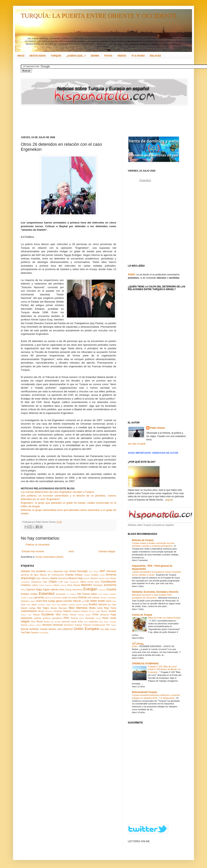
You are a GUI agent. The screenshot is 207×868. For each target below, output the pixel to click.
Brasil (108, 578)
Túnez (114, 625)
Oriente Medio (84, 615)
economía (110, 585)
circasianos (74, 582)
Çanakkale (25, 582)
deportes (87, 585)
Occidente (48, 614)
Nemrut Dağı (94, 611)
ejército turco (58, 590)
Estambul (46, 594)
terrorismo (69, 625)
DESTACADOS (38, 56)
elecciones (77, 590)
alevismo (25, 575)
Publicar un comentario (38, 545)
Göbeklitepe (57, 598)
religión (25, 621)
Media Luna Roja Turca (103, 608)
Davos (57, 585)
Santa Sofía (77, 622)
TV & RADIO (138, 56)
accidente (41, 571)
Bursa (113, 578)
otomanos (105, 615)
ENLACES (155, 56)
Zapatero (35, 632)
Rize (33, 622)
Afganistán (58, 571)
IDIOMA (95, 56)
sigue (169, 500)
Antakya (87, 575)
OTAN (95, 615)
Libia (114, 605)
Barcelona (63, 578)
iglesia (59, 601)
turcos (25, 629)
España (111, 589)
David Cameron (46, 585)
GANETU (25, 598)
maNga (32, 608)
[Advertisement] (99, 120)
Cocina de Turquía (142, 615)
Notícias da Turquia (143, 540)
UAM (59, 629)
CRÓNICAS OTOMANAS (145, 664)
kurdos (93, 604)
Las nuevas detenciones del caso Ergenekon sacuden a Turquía (57, 492)
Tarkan (38, 625)
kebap (85, 605)
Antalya (95, 575)
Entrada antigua (107, 551)
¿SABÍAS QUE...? (76, 56)
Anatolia (69, 575)
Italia (114, 601)
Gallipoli (113, 594)
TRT (108, 625)
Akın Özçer (94, 571)
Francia (86, 594)
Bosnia (102, 578)
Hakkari (96, 598)
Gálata (106, 594)
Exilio (135, 646)
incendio (68, 601)
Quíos (82, 618)
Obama (36, 615)
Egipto (46, 590)
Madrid (24, 608)
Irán (87, 601)
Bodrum (87, 578)
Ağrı (66, 571)
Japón (34, 605)
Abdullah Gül (28, 571)
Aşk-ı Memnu (43, 578)
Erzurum (102, 590)
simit (86, 622)
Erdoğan (90, 589)
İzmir (23, 605)
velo (107, 629)
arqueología (28, 578)
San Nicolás (55, 622)
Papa (113, 615)
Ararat (102, 575)
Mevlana (49, 611)
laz (109, 605)
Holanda (25, 601)
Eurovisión (61, 594)
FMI (79, 594)
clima (83, 582)
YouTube (25, 632)
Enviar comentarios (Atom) (49, 557)
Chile (45, 582)
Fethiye (73, 594)
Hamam (103, 598)
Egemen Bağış (34, 590)
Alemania (111, 571)
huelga (52, 601)
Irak (83, 601)
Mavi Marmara (78, 608)
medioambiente (29, 611)
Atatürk (54, 578)
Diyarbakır (98, 585)
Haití (89, 598)
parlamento (27, 618)
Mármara (63, 608)
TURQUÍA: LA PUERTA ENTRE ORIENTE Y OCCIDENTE (99, 16)
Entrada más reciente (33, 551)
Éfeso (23, 590)
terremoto (58, 625)
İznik (28, 605)
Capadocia (36, 582)
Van (102, 629)
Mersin (41, 611)
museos (76, 611)
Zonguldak (44, 633)
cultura (35, 585)
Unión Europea (86, 629)
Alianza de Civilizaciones (52, 575)
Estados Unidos (29, 594)
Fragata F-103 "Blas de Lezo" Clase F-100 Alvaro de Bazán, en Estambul (164, 669)
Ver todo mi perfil (137, 444)
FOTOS (108, 56)
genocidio (39, 598)
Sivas (106, 622)
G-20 (100, 594)
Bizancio (73, 578)
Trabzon (78, 625)
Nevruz (104, 611)
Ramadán (90, 618)
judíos (64, 605)
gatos (31, 598)
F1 (68, 594)
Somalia (113, 622)
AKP (102, 571)
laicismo (103, 605)
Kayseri (79, 605)
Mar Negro (43, 608)
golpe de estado (70, 598)
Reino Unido (109, 618)
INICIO (21, 56)
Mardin (54, 608)
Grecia (82, 597)
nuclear (112, 611)
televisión (47, 625)
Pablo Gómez (158, 428)
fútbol (94, 594)
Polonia (74, 618)
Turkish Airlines (48, 629)
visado (113, 629)
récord (99, 618)
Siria (101, 622)
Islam (94, 601)
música (84, 611)
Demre (64, 585)
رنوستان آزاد (138, 643)
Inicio (71, 551)
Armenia (111, 575)
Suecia (24, 625)
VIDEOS (122, 56)
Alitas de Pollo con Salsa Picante (164, 618)
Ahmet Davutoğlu (79, 571)
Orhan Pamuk (69, 615)
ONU (58, 615)
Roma (39, 622)
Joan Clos (56, 605)
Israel (101, 601)
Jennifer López (44, 605)
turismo (34, 629)
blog (80, 578)
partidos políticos (42, 618)
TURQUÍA (56, 56)
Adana (50, 571)
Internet (77, 601)
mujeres (67, 611)
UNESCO (68, 629)
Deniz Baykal (74, 585)
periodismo (57, 618)
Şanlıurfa (66, 622)
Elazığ (68, 590)
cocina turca (93, 582)
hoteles (32, 601)
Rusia (46, 622)
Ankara (79, 575)
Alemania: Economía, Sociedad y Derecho (155, 592)
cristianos (26, 585)
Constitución (108, 582)
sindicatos (93, 622)
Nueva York (26, 615)
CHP (61, 582)
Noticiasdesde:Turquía (144, 692)
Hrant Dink (42, 601)
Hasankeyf (112, 598)
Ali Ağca (34, 575)
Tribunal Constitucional (94, 625)
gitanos (48, 598)
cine (66, 582)
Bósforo (94, 578)
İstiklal (109, 601)
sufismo (31, 625)
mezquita (58, 611)
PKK (66, 618)
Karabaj (71, 605)
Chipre (53, 582)
